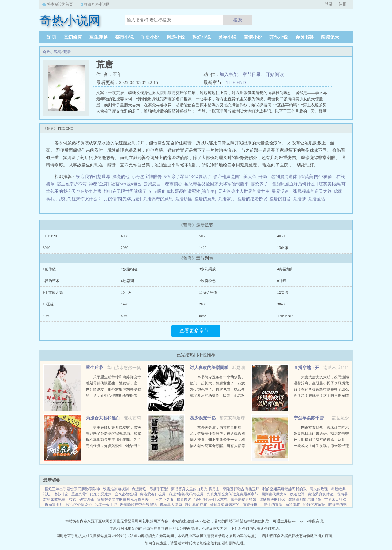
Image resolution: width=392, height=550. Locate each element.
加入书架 (229, 74)
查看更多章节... (196, 331)
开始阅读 (275, 74)
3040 (47, 248)
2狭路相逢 (129, 269)
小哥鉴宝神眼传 (147, 177)
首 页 (51, 37)
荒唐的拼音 (281, 199)
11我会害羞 (208, 292)
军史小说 (150, 37)
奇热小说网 (52, 52)
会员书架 (304, 37)
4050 (281, 236)
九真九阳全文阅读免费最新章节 (232, 494)
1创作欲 (49, 269)
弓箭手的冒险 (271, 505)
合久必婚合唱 (126, 494)
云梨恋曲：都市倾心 (163, 184)
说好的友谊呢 (314, 505)
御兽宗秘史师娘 (243, 499)
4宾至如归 (285, 269)
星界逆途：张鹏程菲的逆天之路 (302, 191)
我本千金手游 (106, 505)
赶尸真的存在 (196, 505)
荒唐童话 (318, 199)
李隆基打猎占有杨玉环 (241, 489)
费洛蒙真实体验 (321, 494)
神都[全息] (99, 184)
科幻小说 (202, 37)
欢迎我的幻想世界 (93, 177)
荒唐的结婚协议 (253, 199)
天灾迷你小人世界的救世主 (244, 191)
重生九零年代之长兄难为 (92, 494)
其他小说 (279, 37)
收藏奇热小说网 (97, 4)
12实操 (283, 292)
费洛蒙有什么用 (153, 494)
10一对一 (128, 292)
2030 (125, 248)
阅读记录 (330, 37)
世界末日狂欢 (335, 499)
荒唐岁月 (228, 199)
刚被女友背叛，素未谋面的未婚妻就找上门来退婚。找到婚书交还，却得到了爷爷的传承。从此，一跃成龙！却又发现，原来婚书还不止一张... (321, 440)
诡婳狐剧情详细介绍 (305, 499)
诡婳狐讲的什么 (272, 499)
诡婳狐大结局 (171, 505)
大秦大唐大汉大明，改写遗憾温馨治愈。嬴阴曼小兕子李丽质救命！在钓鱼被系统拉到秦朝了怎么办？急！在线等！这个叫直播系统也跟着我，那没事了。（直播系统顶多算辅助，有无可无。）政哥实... (321, 395)
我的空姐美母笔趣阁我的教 (285, 489)
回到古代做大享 (274, 494)
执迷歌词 (297, 494)
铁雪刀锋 (87, 499)
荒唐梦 (301, 199)
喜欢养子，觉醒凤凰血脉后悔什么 (283, 184)
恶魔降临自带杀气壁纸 (138, 505)
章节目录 (252, 74)
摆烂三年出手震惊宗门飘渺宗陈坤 (72, 489)
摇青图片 (184, 499)
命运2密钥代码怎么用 (186, 494)
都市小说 (124, 37)
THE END (236, 82)
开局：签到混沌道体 (278, 177)
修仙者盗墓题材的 (225, 505)
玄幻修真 (73, 37)
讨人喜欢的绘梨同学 (209, 368)
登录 (329, 4)
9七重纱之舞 (53, 292)
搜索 (238, 20)
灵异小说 (227, 37)
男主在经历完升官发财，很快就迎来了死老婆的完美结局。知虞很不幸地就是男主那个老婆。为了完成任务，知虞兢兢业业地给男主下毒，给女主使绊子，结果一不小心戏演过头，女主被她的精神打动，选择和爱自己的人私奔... (113, 446)
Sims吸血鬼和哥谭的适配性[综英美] (182, 191)
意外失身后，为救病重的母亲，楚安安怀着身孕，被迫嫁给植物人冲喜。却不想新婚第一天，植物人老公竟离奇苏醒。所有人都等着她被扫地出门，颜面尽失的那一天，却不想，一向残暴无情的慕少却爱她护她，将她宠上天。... (217, 446)
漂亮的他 (121, 177)
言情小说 (253, 37)
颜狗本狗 (293, 505)
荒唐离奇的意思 (159, 199)
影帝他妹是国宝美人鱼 (235, 177)
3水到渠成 (207, 269)
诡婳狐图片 (54, 505)
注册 (343, 4)
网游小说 (176, 37)
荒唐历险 (185, 199)
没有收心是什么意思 (211, 499)
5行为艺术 (51, 281)
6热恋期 (127, 281)
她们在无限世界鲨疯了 (125, 191)
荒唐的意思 (206, 199)
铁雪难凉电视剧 (116, 489)
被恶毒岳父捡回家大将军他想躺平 (217, 184)
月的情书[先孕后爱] (122, 199)
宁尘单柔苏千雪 (309, 418)
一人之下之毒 (163, 499)
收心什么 (61, 494)
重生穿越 (99, 37)
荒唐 (67, 52)
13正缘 (283, 248)
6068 (125, 236)
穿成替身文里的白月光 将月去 (195, 489)
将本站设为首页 (60, 4)
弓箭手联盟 (159, 489)
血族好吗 (250, 505)
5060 (203, 236)
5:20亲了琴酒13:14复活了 (188, 177)
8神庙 (282, 281)
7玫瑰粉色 (207, 281)
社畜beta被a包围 (126, 184)
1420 (203, 248)
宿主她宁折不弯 (72, 184)
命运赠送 (139, 489)
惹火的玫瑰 (319, 489)
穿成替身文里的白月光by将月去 (123, 499)
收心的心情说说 (79, 505)
